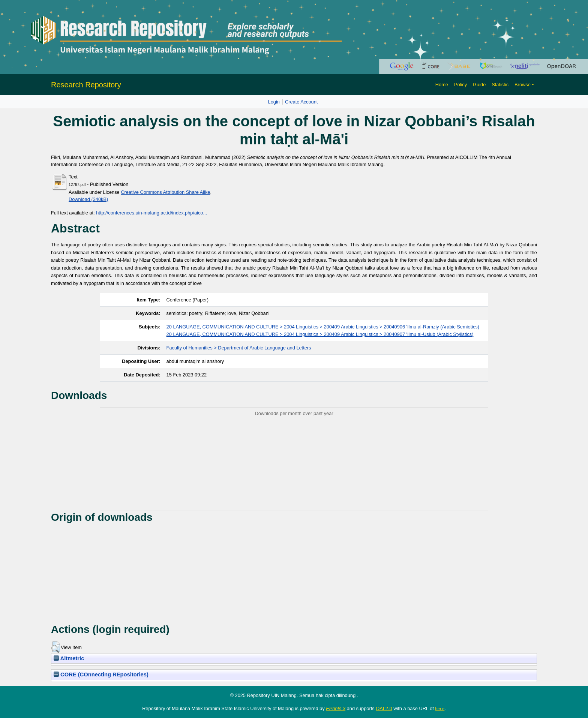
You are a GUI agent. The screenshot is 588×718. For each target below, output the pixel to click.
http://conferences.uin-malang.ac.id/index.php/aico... (151, 213)
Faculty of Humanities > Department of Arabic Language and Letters (239, 348)
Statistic (500, 85)
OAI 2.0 (384, 708)
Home (442, 85)
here (440, 709)
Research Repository (86, 85)
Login (274, 102)
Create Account (301, 102)
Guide (479, 85)
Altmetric (69, 658)
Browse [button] (523, 85)
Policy (460, 85)
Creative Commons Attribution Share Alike (165, 192)
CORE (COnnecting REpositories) (101, 675)
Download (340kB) (88, 199)
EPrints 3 (336, 708)
